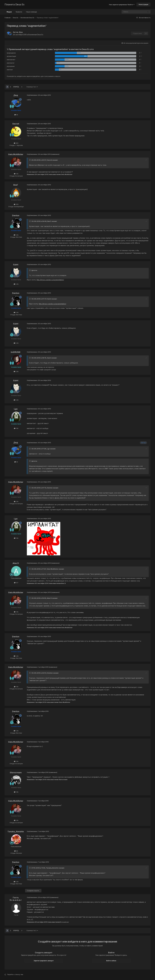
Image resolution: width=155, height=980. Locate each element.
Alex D (16, 563)
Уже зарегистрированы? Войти (122, 5)
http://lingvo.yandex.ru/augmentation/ (50, 280)
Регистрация (143, 4)
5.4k (16, 235)
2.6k (16, 371)
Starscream (16, 773)
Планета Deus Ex (15, 4)
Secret (16, 124)
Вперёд (16, 87)
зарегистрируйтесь (33, 76)
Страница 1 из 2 (32, 87)
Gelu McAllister (16, 154)
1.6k (16, 174)
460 (16, 143)
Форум (9, 13)
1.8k (16, 792)
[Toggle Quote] (30, 160)
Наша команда (31, 12)
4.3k (16, 284)
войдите (20, 76)
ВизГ (16, 185)
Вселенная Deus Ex (36, 35)
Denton (16, 215)
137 (16, 583)
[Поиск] (127, 12)
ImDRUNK (16, 352)
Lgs (16, 409)
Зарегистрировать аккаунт (44, 961)
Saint (16, 265)
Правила (19, 12)
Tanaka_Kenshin (16, 832)
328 (16, 204)
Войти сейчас (111, 961)
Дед (21, 32)
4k (16, 115)
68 (16, 851)
